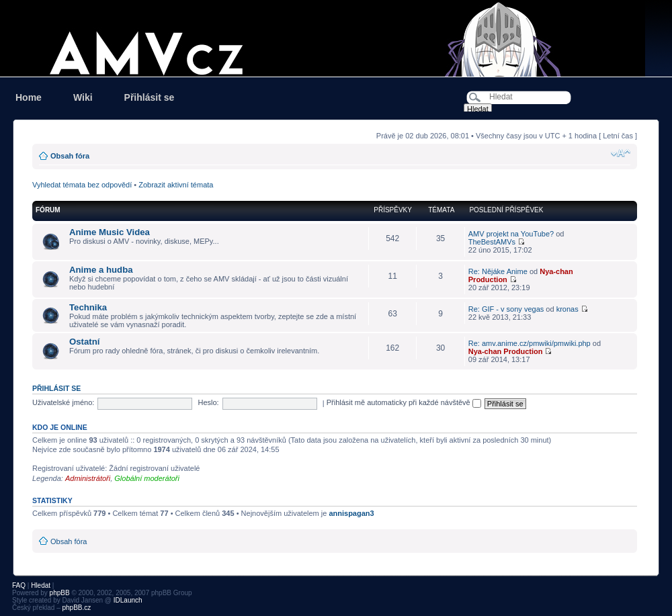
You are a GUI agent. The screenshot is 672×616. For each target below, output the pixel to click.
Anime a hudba (101, 270)
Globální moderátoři (147, 478)
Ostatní (84, 342)
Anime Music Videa (110, 232)
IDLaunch (128, 600)
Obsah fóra (70, 156)
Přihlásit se (150, 97)
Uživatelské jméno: (63, 402)
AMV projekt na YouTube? (511, 234)
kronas (568, 309)
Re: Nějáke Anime (498, 271)
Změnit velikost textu (621, 153)
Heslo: (208, 402)
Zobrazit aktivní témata (176, 185)
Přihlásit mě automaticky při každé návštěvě (404, 402)
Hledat (41, 585)
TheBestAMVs (492, 242)
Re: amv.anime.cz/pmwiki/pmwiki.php (530, 343)
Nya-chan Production (506, 351)
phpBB (60, 593)
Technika (88, 307)
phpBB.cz (76, 608)
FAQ (19, 585)
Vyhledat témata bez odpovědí (82, 185)
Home (29, 97)
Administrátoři (88, 478)
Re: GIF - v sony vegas (506, 309)
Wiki (83, 97)
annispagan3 (351, 513)
